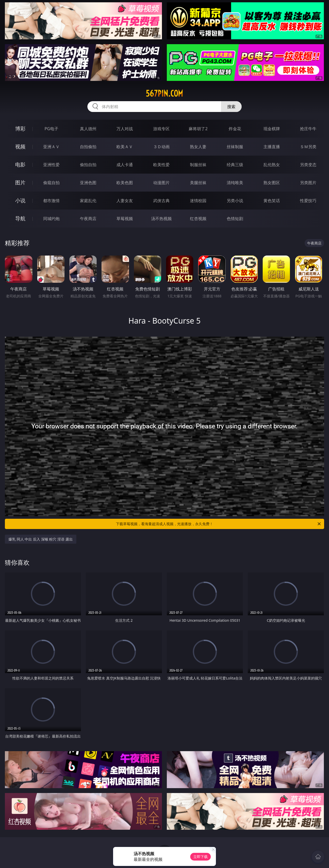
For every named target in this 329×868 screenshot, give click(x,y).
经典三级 (235, 165)
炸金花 (235, 129)
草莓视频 (125, 219)
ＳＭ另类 (308, 147)
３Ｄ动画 (161, 147)
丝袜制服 (235, 147)
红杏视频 (198, 219)
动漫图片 (161, 183)
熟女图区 (272, 183)
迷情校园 (198, 201)
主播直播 (272, 147)
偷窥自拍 (51, 183)
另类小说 (235, 201)
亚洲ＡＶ (51, 147)
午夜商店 (88, 219)
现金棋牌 (272, 129)
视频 (20, 147)
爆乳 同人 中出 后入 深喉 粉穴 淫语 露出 (40, 539)
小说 (20, 200)
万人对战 (125, 129)
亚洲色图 (88, 183)
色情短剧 (235, 219)
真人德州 (88, 129)
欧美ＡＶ (125, 147)
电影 (20, 164)
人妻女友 (125, 201)
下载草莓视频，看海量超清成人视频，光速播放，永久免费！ (219, 524)
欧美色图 (125, 183)
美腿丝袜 (198, 183)
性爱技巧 (308, 201)
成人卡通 (125, 165)
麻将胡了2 (198, 129)
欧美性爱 (161, 165)
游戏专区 (161, 129)
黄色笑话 (272, 201)
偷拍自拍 (88, 165)
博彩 (20, 129)
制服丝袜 (198, 165)
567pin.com (164, 93)
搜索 (231, 107)
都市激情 (51, 201)
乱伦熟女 (272, 165)
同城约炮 (51, 219)
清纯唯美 (235, 183)
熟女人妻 (198, 147)
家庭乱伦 (88, 201)
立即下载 (200, 857)
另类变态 (308, 165)
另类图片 (308, 183)
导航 (20, 218)
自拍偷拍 (88, 147)
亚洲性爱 (51, 165)
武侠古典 (161, 201)
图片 (20, 182)
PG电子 (51, 129)
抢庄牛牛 (308, 129)
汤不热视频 (161, 219)
